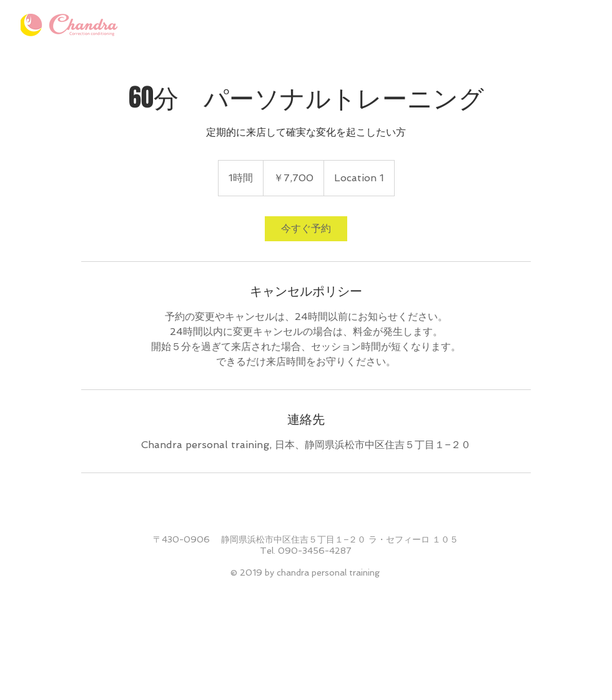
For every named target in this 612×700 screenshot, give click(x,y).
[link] (306, 229)
